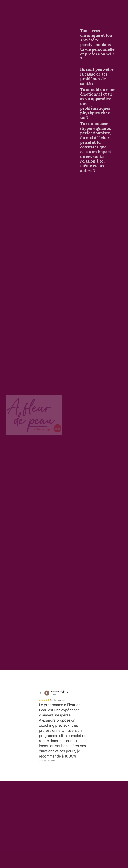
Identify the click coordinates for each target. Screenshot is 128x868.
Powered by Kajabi (110, 860)
